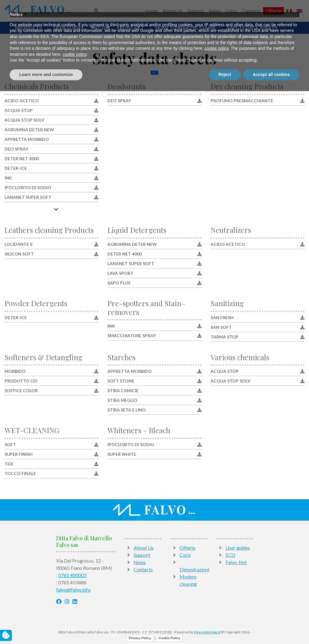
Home (151, 11)
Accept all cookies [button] (271, 627)
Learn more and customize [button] (46, 627)
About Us (173, 11)
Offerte (274, 11)
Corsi (231, 11)
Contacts (251, 11)
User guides (69, 28)
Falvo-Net (131, 28)
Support (196, 11)
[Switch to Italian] (289, 11)
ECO (100, 28)
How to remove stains (185, 28)
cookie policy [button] (217, 601)
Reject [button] (225, 627)
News (215, 11)
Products (29, 28)
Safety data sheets (252, 28)
